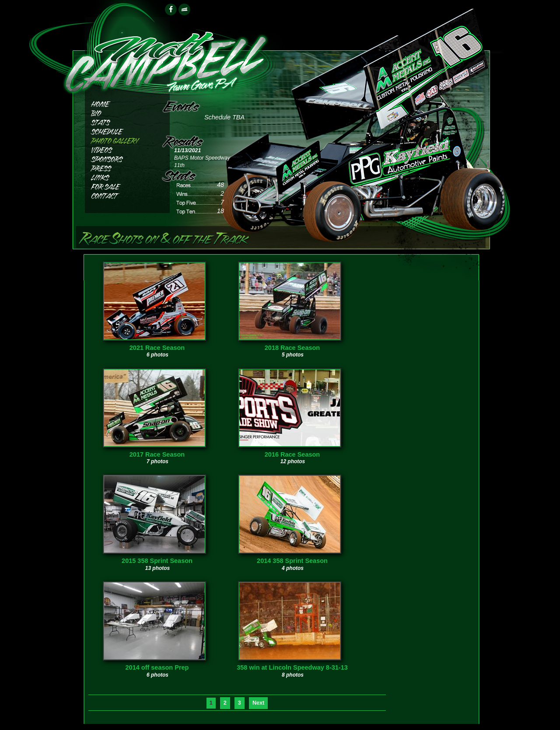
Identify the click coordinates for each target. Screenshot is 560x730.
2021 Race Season (157, 348)
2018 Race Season (292, 348)
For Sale (120, 186)
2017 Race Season (157, 454)
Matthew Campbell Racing (165, 57)
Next (258, 703)
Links (120, 176)
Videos (120, 149)
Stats (120, 121)
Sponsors (120, 158)
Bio (120, 112)
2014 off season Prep (157, 667)
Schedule (120, 131)
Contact (120, 195)
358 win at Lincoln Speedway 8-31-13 (292, 667)
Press (120, 167)
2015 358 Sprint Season (157, 561)
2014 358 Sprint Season (292, 561)
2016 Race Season (292, 454)
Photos (120, 140)
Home (120, 103)
